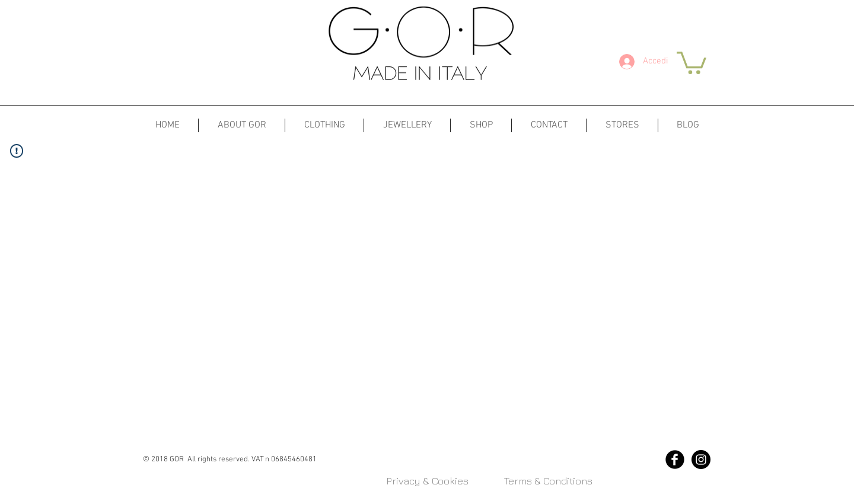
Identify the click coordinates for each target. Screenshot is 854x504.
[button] (692, 62)
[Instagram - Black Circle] (701, 460)
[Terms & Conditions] (548, 481)
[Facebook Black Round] (675, 460)
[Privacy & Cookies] (427, 481)
